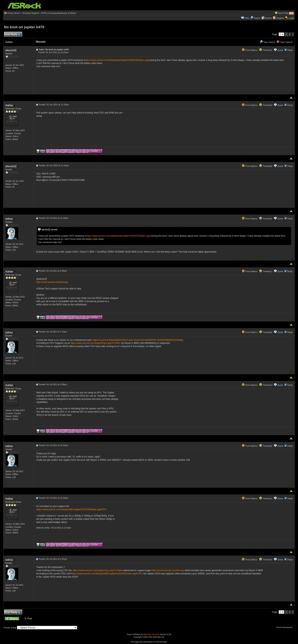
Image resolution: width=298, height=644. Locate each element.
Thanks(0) (266, 105)
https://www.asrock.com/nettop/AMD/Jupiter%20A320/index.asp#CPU (72, 509)
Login (291, 18)
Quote (280, 50)
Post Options (250, 50)
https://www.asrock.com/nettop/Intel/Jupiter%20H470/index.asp (116, 60)
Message (41, 42)
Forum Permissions (285, 627)
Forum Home (14, 13)
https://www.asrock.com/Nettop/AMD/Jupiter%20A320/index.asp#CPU (107, 574)
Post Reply (13, 34)
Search (257, 18)
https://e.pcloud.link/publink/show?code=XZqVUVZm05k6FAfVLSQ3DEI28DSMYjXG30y (137, 340)
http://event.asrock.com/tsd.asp (52, 282)
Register (280, 18)
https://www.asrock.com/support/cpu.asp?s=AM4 (95, 343)
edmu (10, 219)
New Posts (283, 13)
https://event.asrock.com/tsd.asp (168, 570)
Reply (290, 50)
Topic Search (267, 42)
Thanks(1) (266, 50)
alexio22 (12, 50)
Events (267, 18)
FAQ (247, 18)
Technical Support (30, 13)
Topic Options (285, 42)
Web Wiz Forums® (151, 634)
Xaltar (10, 105)
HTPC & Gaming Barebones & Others (59, 13)
